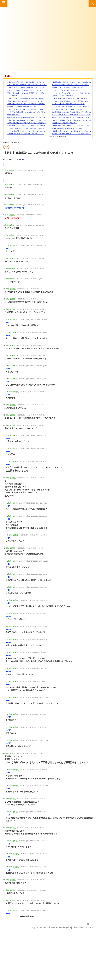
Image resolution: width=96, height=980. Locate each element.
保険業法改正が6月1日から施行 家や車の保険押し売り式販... (25, 104)
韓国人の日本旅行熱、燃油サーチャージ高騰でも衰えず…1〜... (25, 118)
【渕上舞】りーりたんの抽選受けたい (62, 96)
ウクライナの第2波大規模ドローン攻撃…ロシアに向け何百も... (25, 112)
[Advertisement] (48, 949)
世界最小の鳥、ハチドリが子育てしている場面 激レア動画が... (26, 126)
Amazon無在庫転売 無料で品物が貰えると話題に (66, 128)
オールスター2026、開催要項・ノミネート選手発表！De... (68, 101)
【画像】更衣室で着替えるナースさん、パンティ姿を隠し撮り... (70, 126)
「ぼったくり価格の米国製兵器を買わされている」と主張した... (26, 85)
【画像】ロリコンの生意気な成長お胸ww (63, 123)
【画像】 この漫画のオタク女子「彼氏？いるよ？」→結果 (24, 109)
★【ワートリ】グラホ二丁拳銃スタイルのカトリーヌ (67, 104)
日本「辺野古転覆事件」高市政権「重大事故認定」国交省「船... (70, 120)
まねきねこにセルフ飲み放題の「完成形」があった (66, 88)
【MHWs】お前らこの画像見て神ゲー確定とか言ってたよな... (25, 88)
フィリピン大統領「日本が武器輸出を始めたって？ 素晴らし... (25, 98)
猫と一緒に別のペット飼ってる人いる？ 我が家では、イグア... (70, 109)
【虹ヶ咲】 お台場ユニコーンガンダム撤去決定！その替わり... (25, 128)
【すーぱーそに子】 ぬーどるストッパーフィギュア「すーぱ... (70, 93)
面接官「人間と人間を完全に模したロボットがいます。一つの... (70, 118)
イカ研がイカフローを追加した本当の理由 (64, 90)
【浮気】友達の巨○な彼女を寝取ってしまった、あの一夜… (24, 101)
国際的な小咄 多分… (12, 115)
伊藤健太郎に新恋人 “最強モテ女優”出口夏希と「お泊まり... (24, 82)
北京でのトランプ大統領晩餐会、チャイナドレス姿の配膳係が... (70, 134)
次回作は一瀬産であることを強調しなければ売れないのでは (24, 90)
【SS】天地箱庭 (11, 96)
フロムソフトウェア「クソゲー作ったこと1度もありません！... (70, 107)
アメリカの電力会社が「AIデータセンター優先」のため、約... (25, 131)
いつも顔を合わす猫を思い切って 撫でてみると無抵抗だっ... (69, 98)
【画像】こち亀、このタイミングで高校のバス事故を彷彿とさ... (70, 131)
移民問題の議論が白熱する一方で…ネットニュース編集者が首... (70, 82)
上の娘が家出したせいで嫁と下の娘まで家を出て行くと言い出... (70, 112)
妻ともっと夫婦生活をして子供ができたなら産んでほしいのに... (70, 115)
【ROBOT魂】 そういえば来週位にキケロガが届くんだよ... (24, 134)
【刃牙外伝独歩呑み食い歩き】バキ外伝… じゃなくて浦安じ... (25, 123)
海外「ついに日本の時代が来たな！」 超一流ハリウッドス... (69, 85)
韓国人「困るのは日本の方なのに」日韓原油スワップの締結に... (26, 93)
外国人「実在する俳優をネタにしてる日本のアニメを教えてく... (26, 120)
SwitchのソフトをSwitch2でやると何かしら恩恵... (21, 107)
